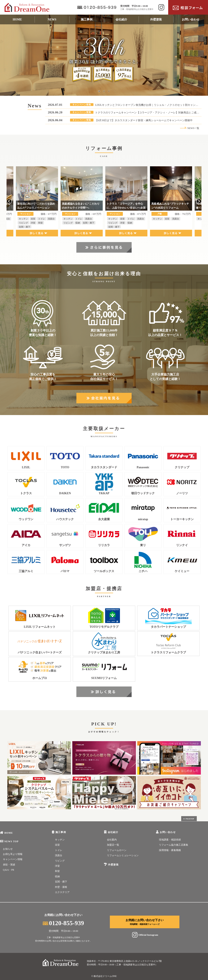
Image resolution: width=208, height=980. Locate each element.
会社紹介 (121, 19)
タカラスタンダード (104, 467)
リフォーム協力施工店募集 (174, 845)
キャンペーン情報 (13, 859)
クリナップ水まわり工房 (104, 652)
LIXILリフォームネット (40, 627)
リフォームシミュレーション (123, 855)
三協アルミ (26, 571)
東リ (143, 545)
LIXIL (26, 467)
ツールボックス (104, 571)
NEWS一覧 (189, 128)
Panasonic (143, 467)
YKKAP (104, 493)
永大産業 (104, 519)
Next (199, 201)
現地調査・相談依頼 (170, 840)
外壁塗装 (156, 19)
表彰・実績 (9, 865)
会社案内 (112, 840)
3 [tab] (109, 91)
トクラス (26, 493)
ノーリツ (182, 493)
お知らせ (8, 849)
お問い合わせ (191, 19)
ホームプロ (40, 678)
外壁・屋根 (61, 887)
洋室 (57, 866)
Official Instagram (145, 935)
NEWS (52, 19)
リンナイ (182, 545)
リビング (60, 861)
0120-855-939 (63, 923)
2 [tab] (104, 91)
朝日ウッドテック (143, 493)
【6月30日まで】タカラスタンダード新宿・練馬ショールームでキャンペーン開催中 (144, 120)
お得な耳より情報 (13, 854)
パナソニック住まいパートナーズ (40, 652)
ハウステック (65, 519)
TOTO (65, 467)
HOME (17, 19)
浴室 (57, 845)
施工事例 (87, 19)
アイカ (26, 545)
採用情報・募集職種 (170, 850)
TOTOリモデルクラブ (104, 627)
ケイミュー (182, 571)
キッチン (60, 840)
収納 (57, 876)
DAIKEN (65, 493)
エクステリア (62, 892)
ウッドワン (26, 519)
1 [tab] (99, 91)
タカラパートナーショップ (168, 627)
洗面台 (59, 855)
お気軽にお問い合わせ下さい (145, 922)
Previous (9, 201)
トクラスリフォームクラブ (168, 652)
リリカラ (104, 545)
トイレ (59, 850)
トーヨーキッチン (182, 519)
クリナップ (182, 467)
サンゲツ (65, 545)
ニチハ (143, 571)
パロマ (65, 571)
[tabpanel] (104, 55)
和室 (57, 871)
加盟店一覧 (113, 845)
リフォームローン (117, 850)
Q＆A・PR (9, 870)
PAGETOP (188, 819)
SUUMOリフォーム (104, 678)
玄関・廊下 (61, 882)
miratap (143, 519)
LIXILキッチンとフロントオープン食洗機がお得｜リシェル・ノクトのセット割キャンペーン (149, 105)
